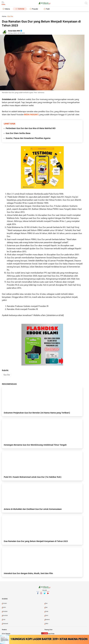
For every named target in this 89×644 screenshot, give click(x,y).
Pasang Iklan (48, 630)
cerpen (5, 603)
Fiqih (48, 9)
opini (47, 616)
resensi (47, 620)
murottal (5, 616)
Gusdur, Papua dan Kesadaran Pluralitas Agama (28, 138)
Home (4, 17)
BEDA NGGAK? (31, 115)
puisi (4, 620)
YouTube (48, 594)
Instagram (41, 594)
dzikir (4, 607)
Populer (35, 9)
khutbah (5, 611)
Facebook (38, 594)
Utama (7, 9)
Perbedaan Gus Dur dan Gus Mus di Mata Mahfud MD (31, 128)
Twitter (44, 594)
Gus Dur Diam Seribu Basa (18, 133)
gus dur (7, 375)
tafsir (47, 624)
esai (46, 607)
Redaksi (4, 630)
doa (46, 603)
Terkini (21, 9)
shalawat (5, 624)
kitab (47, 611)
